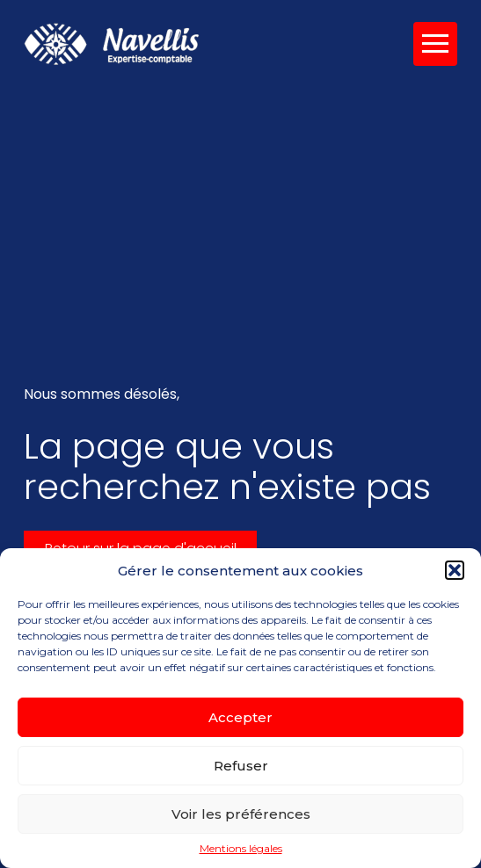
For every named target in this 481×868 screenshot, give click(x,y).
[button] (455, 570)
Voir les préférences (241, 814)
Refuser (241, 766)
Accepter (240, 717)
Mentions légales (241, 849)
